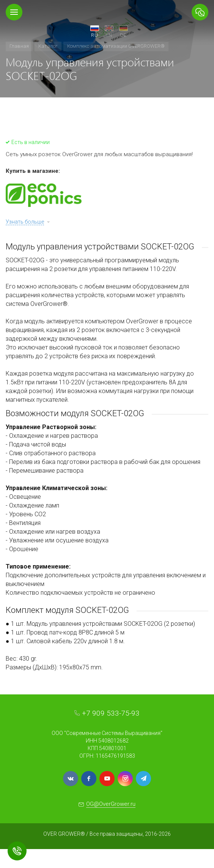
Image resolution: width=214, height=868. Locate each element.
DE (123, 35)
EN (109, 35)
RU (95, 35)
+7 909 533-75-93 (111, 713)
